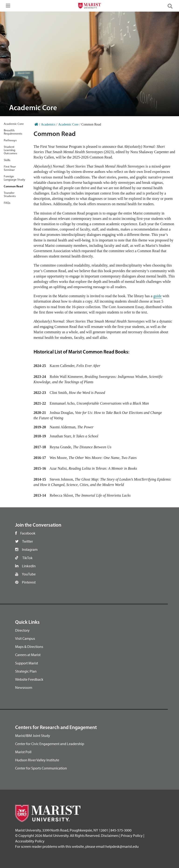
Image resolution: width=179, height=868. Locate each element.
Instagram (30, 549)
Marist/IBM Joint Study (33, 736)
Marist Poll (23, 752)
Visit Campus (25, 638)
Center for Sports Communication (41, 768)
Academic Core (14, 124)
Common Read (13, 186)
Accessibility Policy (30, 841)
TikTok (28, 558)
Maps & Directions (29, 647)
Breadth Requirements (13, 132)
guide (158, 296)
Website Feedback (29, 679)
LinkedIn (29, 566)
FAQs (7, 203)
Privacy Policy (132, 835)
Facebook (28, 533)
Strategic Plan (26, 671)
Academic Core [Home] (68, 124)
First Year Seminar (10, 168)
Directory (22, 630)
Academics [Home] (48, 124)
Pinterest (29, 582)
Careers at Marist (28, 655)
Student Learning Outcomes (10, 150)
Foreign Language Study (14, 178)
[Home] (36, 124)
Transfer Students (10, 194)
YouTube (29, 574)
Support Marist (27, 663)
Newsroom (24, 687)
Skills (7, 160)
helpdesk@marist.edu (122, 846)
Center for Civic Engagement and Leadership (50, 744)
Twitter (28, 541)
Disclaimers (110, 835)
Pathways (10, 140)
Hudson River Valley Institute (37, 760)
